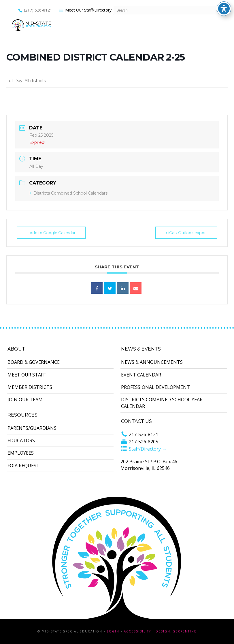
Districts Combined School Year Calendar (162, 403)
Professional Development (155, 387)
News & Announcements (152, 362)
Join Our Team (25, 400)
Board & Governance (34, 362)
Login (113, 631)
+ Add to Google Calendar (51, 233)
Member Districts (30, 387)
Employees (21, 453)
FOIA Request (23, 466)
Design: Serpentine (176, 631)
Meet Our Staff (27, 375)
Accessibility (137, 631)
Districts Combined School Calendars (68, 193)
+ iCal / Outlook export (186, 233)
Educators (21, 440)
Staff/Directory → (144, 449)
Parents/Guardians (32, 428)
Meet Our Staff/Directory (85, 10)
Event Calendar (141, 375)
